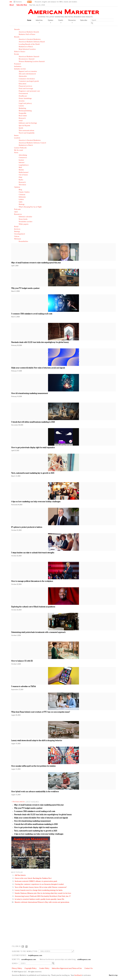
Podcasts (17, 209)
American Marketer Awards (29, 32)
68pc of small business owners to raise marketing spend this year (36, 263)
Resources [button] (72, 21)
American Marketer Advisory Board (32, 42)
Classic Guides (24, 192)
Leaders (17, 138)
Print (20, 177)
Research (22, 118)
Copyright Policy (31, 968)
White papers (24, 224)
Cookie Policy (44, 968)
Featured (17, 64)
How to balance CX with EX (22, 661)
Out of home (23, 175)
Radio (21, 180)
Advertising (23, 155)
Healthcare (23, 96)
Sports (21, 128)
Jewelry (22, 101)
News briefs (23, 219)
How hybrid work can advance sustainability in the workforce (35, 792)
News (16, 153)
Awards (17, 30)
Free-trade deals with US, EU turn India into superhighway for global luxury (40, 342)
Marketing (22, 108)
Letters (21, 200)
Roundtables (23, 241)
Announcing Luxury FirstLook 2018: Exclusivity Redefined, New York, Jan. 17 (43, 896)
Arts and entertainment (27, 74)
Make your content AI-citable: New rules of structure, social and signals (38, 368)
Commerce (23, 158)
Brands (17, 37)
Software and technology (28, 123)
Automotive (23, 76)
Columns (22, 195)
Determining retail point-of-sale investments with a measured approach (38, 632)
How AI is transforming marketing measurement (30, 393)
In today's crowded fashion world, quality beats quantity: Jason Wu (39, 899)
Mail (20, 168)
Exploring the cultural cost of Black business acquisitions (33, 607)
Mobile (21, 170)
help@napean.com (35, 956)
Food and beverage (26, 89)
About (12, 5)
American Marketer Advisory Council (32, 143)
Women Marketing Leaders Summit (32, 62)
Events (16, 54)
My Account (19, 150)
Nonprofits (22, 113)
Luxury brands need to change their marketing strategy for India (39, 890)
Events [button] (61, 21)
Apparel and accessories (28, 71)
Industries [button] (39, 21)
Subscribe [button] (84, 20)
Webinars (18, 239)
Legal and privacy (25, 103)
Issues (16, 136)
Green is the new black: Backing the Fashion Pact (33, 878)
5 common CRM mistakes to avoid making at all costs (32, 314)
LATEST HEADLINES (32, 802)
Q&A (21, 202)
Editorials (22, 197)
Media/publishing (25, 111)
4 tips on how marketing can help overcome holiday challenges (36, 502)
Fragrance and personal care (29, 91)
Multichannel (24, 172)
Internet (22, 163)
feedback (78, 975)
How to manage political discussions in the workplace (32, 581)
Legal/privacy (24, 165)
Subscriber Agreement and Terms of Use (67, 968)
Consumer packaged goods (29, 81)
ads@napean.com (84, 960)
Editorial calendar (25, 217)
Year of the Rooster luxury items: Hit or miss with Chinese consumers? (41, 887)
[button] (18, 2)
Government (23, 94)
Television (22, 185)
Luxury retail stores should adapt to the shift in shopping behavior (37, 741)
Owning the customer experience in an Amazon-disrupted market (39, 884)
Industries (18, 67)
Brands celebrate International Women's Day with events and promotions (42, 902)
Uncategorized (20, 234)
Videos (17, 237)
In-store (21, 160)
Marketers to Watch (26, 47)
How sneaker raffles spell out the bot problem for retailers (33, 766)
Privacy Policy (17, 968)
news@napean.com (29, 960)
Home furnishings (25, 99)
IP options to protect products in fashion (27, 527)
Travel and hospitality (27, 133)
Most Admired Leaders (27, 49)
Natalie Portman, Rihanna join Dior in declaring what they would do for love (43, 893)
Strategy (22, 204)
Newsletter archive (26, 222)
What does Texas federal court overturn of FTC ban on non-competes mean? (41, 712)
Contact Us (88, 968)
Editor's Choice (20, 52)
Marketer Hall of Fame (27, 34)
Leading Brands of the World (29, 44)
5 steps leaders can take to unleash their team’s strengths (33, 553)
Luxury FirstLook (20, 148)
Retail (16, 227)
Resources (18, 214)
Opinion (17, 187)
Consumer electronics (27, 79)
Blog (20, 190)
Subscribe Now (22, 5)
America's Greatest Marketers (30, 39)
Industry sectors (20, 69)
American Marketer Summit (29, 57)
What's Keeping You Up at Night (30, 207)
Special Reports (24, 126)
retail (21, 121)
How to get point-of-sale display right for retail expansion (33, 448)
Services (17, 229)
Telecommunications (26, 131)
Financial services (25, 86)
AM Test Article (20, 875)
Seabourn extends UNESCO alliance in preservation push (36, 881)
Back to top (113, 975)
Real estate (23, 116)
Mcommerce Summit (27, 59)
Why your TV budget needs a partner (25, 288)
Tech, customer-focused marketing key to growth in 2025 (33, 473)
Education (22, 84)
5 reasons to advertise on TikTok (24, 687)
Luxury (21, 106)
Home (29, 20)
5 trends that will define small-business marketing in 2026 (33, 422)
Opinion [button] (50, 21)
